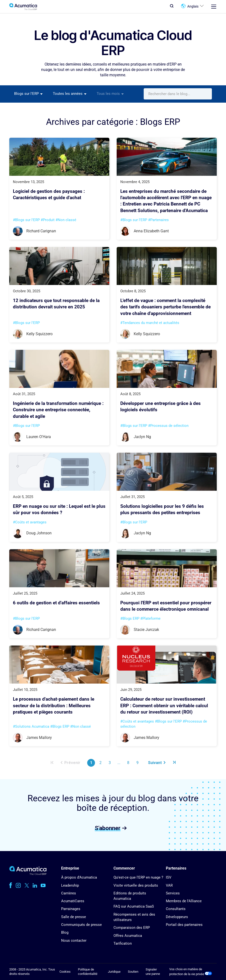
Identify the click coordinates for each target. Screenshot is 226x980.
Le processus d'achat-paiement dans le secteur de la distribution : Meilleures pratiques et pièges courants (54, 706)
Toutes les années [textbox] (68, 94)
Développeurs (177, 917)
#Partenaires (158, 220)
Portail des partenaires (184, 925)
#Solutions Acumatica (31, 726)
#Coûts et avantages (30, 522)
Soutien (133, 972)
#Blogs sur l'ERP (26, 220)
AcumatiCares (73, 901)
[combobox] (29, 94)
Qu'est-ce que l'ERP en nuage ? (138, 877)
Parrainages (71, 909)
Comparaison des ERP (132, 928)
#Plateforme (150, 618)
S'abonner (108, 828)
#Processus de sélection (168, 426)
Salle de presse (74, 917)
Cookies (65, 972)
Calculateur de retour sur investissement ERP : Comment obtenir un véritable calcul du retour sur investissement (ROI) (164, 706)
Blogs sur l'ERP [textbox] (26, 94)
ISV (169, 877)
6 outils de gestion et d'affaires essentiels (56, 603)
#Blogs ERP (130, 618)
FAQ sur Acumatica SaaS (134, 906)
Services (173, 893)
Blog (65, 932)
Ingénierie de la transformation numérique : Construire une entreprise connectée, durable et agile (58, 410)
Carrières (69, 893)
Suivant (157, 763)
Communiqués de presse (81, 925)
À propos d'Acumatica (79, 877)
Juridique (114, 972)
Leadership (70, 885)
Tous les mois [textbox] (108, 94)
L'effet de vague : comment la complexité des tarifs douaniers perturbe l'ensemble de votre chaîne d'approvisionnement (165, 307)
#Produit (48, 220)
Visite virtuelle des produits (136, 885)
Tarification (123, 943)
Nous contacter (74, 941)
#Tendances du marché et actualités (150, 323)
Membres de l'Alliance (184, 901)
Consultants (176, 909)
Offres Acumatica (128, 936)
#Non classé (66, 220)
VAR (169, 885)
